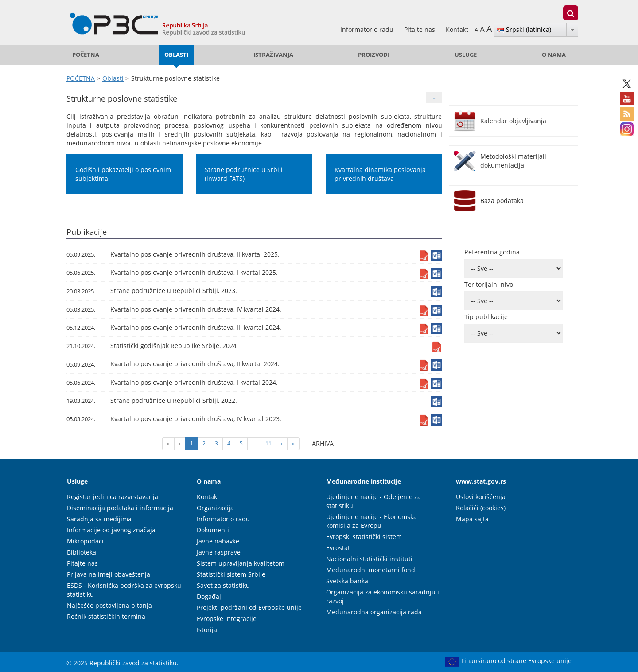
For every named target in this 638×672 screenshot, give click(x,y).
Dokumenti (213, 530)
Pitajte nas (420, 29)
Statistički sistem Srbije (231, 574)
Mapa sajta (472, 519)
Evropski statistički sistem (364, 537)
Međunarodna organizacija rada (374, 612)
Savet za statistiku (223, 585)
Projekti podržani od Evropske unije (249, 608)
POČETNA (86, 55)
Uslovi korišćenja (481, 497)
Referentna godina (492, 252)
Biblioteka (82, 552)
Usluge (466, 55)
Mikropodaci (85, 541)
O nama (554, 55)
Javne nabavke (218, 541)
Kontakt (457, 29)
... (254, 443)
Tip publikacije (486, 317)
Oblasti (176, 55)
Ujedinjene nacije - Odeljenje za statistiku (373, 501)
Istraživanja (273, 55)
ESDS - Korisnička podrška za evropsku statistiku (124, 590)
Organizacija (215, 508)
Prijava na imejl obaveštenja (109, 574)
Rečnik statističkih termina (106, 616)
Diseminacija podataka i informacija (120, 508)
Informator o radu (368, 29)
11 (268, 443)
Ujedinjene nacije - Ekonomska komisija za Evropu (372, 521)
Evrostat (338, 548)
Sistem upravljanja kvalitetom (241, 563)
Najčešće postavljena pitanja (109, 605)
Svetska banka (347, 581)
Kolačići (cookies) (481, 508)
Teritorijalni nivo (489, 284)
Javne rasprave (219, 552)
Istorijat (208, 630)
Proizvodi (374, 55)
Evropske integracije (227, 619)
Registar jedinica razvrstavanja (113, 497)
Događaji (210, 596)
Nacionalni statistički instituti (369, 559)
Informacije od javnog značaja (111, 530)
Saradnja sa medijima (99, 519)
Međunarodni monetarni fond (371, 570)
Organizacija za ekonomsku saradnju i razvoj (383, 596)
